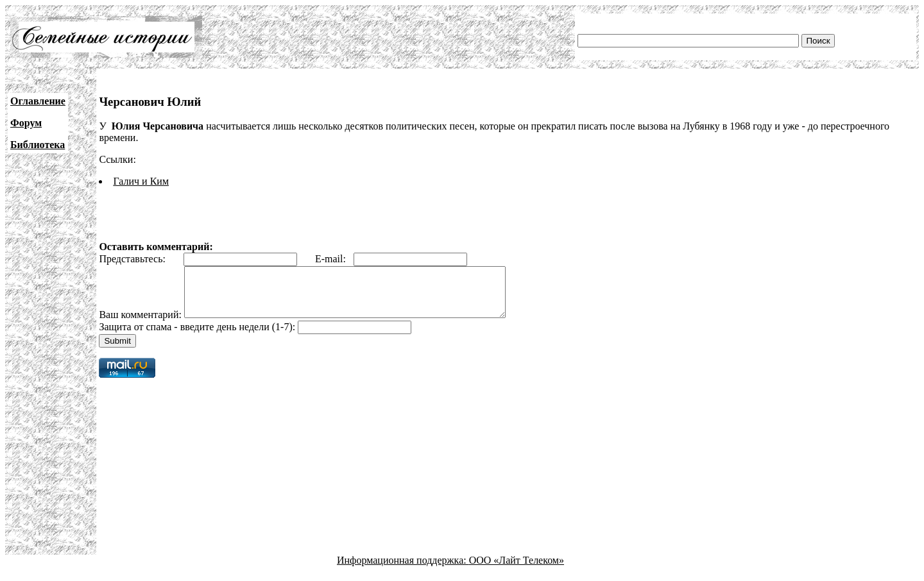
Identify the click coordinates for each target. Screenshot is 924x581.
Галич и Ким (141, 181)
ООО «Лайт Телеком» (517, 570)
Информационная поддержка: (403, 570)
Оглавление (38, 101)
